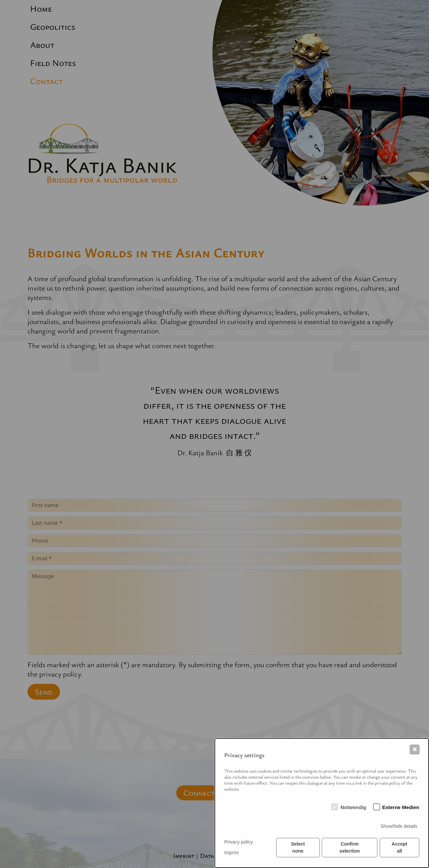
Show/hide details (399, 826)
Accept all (400, 847)
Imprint (231, 853)
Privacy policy (239, 842)
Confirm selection (350, 847)
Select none (298, 847)
